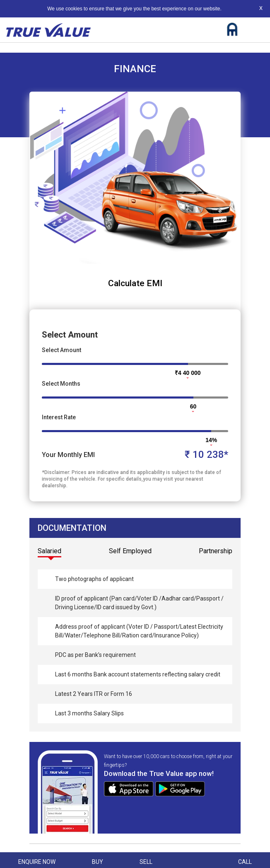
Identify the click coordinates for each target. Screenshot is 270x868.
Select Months (61, 384)
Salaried (49, 551)
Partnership (216, 551)
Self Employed (130, 551)
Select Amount (61, 350)
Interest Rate (59, 417)
